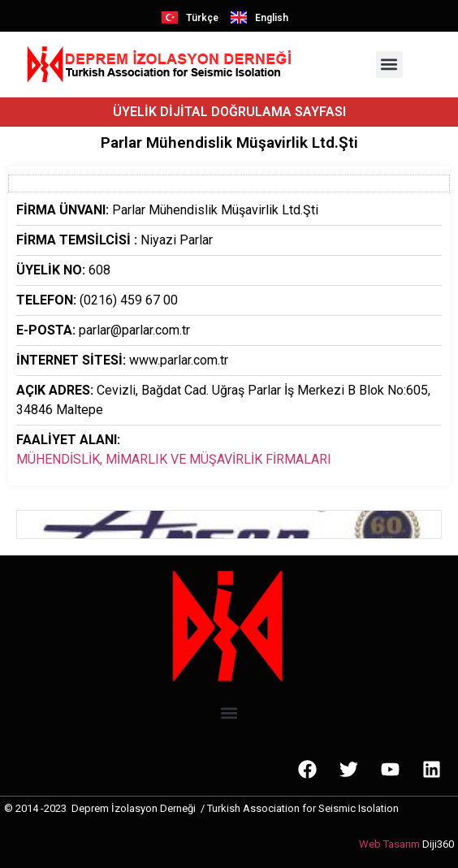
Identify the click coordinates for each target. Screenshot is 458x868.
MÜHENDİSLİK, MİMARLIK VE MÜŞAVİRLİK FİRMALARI (174, 459)
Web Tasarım (389, 844)
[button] (389, 65)
